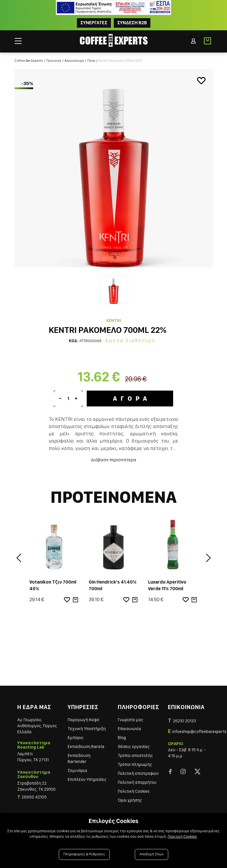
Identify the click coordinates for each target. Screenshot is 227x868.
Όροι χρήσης (130, 800)
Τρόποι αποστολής (135, 755)
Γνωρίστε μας (131, 720)
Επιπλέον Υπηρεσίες (87, 779)
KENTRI (114, 320)
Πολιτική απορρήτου (137, 782)
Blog (122, 738)
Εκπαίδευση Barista (86, 747)
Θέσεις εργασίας (134, 747)
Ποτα (91, 61)
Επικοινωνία (129, 729)
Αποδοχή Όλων (152, 854)
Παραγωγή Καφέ (84, 720)
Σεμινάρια (77, 770)
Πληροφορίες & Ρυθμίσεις (84, 854)
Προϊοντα (54, 61)
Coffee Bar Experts (29, 61)
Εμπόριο (75, 738)
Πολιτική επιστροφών (138, 773)
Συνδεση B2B (132, 23)
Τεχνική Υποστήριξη (87, 729)
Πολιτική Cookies (134, 791)
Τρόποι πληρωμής (135, 764)
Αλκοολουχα (74, 61)
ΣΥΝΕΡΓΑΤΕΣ (94, 23)
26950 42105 (34, 797)
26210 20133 (184, 721)
